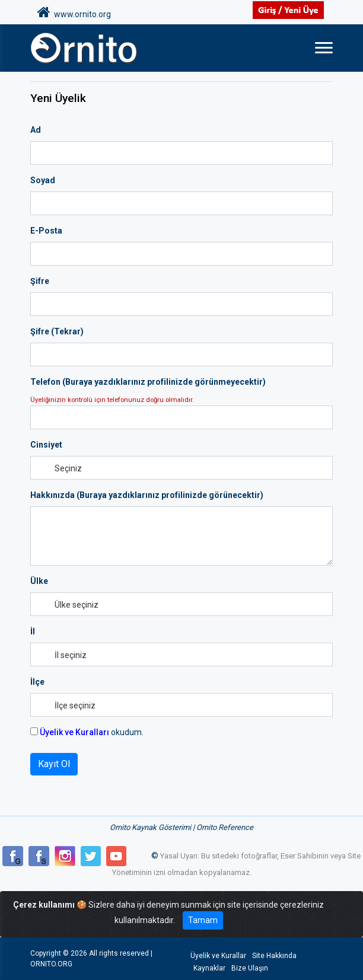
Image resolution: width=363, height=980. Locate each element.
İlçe (37, 682)
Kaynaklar (209, 968)
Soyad (43, 180)
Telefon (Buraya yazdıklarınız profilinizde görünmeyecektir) (148, 382)
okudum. (87, 732)
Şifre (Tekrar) (57, 331)
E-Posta (46, 231)
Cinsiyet (46, 445)
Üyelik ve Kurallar (218, 956)
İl (33, 631)
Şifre (40, 281)
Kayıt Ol (54, 764)
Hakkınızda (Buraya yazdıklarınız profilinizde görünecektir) (147, 495)
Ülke (39, 581)
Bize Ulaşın (250, 968)
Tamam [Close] (203, 920)
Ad (36, 130)
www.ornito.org (74, 12)
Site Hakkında (274, 956)
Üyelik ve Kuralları (74, 732)
